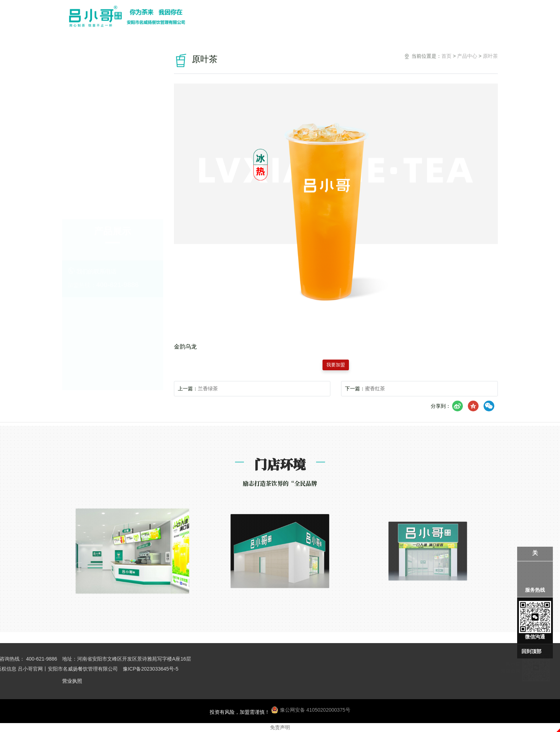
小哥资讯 (422, 18)
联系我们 (454, 18)
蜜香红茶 (375, 388)
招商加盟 (390, 18)
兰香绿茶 (208, 388)
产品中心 (325, 18)
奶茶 (112, 192)
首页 (446, 64)
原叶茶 (113, 146)
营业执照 (72, 681)
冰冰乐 (113, 169)
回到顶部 (531, 651)
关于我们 (293, 18)
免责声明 (280, 727)
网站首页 (261, 18)
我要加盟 (336, 365)
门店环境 (357, 18)
